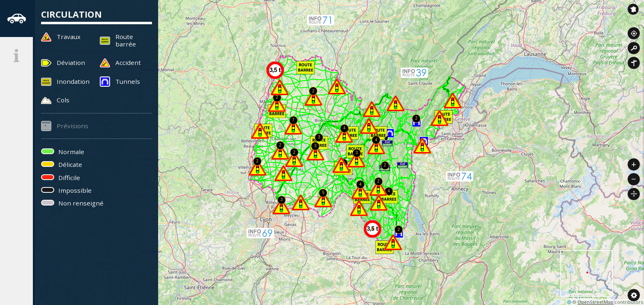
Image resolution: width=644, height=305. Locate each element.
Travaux (69, 37)
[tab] (16, 18)
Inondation (73, 81)
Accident (128, 62)
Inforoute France (633, 9)
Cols (63, 100)
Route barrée (126, 40)
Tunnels (128, 81)
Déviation (71, 62)
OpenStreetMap (595, 302)
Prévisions (72, 126)
